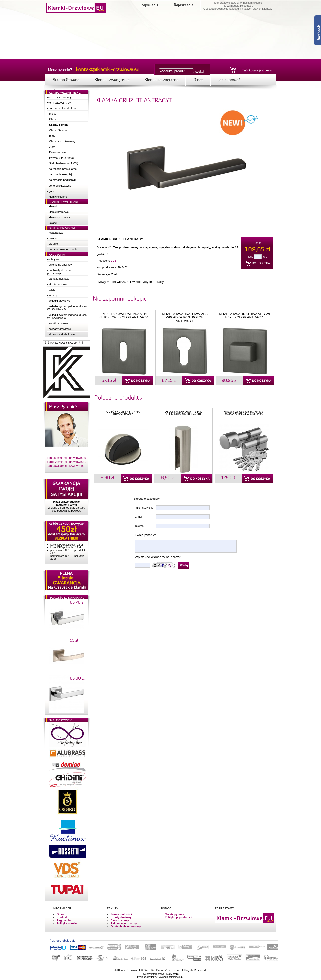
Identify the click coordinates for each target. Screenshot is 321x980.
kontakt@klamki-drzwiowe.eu (66, 458)
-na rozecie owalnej (59, 97)
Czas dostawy (120, 920)
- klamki (52, 206)
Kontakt (62, 917)
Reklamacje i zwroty (124, 923)
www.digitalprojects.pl (171, 977)
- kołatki (52, 223)
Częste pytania (174, 914)
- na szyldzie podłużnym (62, 180)
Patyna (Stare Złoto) (61, 158)
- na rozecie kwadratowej (62, 108)
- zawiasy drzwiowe (59, 329)
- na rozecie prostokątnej (62, 169)
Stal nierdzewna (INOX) (64, 163)
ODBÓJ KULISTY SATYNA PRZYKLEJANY (123, 413)
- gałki (51, 191)
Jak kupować (229, 80)
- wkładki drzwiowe (59, 301)
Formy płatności (121, 914)
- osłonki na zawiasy (59, 265)
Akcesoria (57, 255)
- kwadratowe (55, 233)
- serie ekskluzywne (59, 186)
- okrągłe (53, 244)
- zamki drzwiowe (58, 323)
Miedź (53, 114)
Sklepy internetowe (154, 974)
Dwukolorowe (57, 152)
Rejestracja (184, 5)
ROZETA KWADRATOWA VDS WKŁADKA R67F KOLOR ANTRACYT (185, 317)
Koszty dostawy (121, 917)
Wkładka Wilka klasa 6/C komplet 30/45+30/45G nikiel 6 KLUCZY (244, 413)
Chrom (53, 119)
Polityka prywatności (178, 917)
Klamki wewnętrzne (112, 80)
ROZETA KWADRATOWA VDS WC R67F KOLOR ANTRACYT (245, 316)
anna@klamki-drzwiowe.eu (66, 466)
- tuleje (51, 290)
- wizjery (52, 295)
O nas (198, 80)
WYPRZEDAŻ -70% (59, 103)
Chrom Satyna (58, 130)
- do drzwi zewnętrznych (62, 249)
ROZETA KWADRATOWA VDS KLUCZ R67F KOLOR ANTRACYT (124, 316)
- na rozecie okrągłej (60, 174)
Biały (52, 136)
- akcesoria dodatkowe (61, 334)
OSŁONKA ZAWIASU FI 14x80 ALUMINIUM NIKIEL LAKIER (183, 413)
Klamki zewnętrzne (162, 80)
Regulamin (64, 920)
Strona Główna (66, 80)
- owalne (52, 238)
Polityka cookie (67, 923)
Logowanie (149, 5)
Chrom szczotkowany (62, 141)
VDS (113, 261)
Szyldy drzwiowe (62, 228)
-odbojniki (53, 259)
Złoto (52, 147)
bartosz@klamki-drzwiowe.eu (66, 462)
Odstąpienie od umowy (126, 926)
